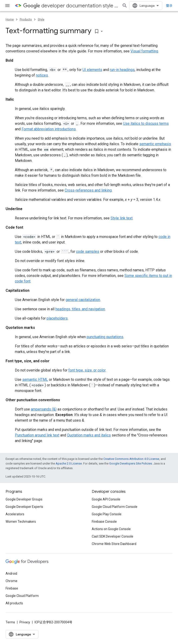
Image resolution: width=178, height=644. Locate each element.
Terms (10, 622)
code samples (88, 252)
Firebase (12, 588)
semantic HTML (35, 380)
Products (26, 19)
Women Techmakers (21, 522)
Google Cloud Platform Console (115, 507)
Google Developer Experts (24, 507)
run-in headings (122, 70)
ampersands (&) (44, 409)
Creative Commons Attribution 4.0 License (131, 459)
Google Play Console (107, 514)
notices (42, 75)
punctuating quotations (105, 337)
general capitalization (83, 300)
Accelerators (15, 514)
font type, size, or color (87, 370)
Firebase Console (104, 522)
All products (14, 603)
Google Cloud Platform (22, 596)
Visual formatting (144, 51)
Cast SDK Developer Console (113, 536)
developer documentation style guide (71, 6)
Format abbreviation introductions (49, 129)
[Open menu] (7, 6)
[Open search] (125, 6)
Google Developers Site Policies (131, 463)
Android (11, 574)
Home (10, 19)
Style (41, 19)
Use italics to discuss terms (146, 123)
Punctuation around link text (37, 435)
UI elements (92, 70)
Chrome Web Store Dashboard (114, 544)
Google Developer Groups (24, 499)
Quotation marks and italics (89, 435)
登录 (169, 6)
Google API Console (106, 499)
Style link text (122, 218)
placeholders (57, 318)
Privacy (25, 622)
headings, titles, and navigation (80, 309)
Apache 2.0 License (69, 463)
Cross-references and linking (88, 190)
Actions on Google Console (111, 529)
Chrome (11, 581)
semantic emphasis (155, 144)
